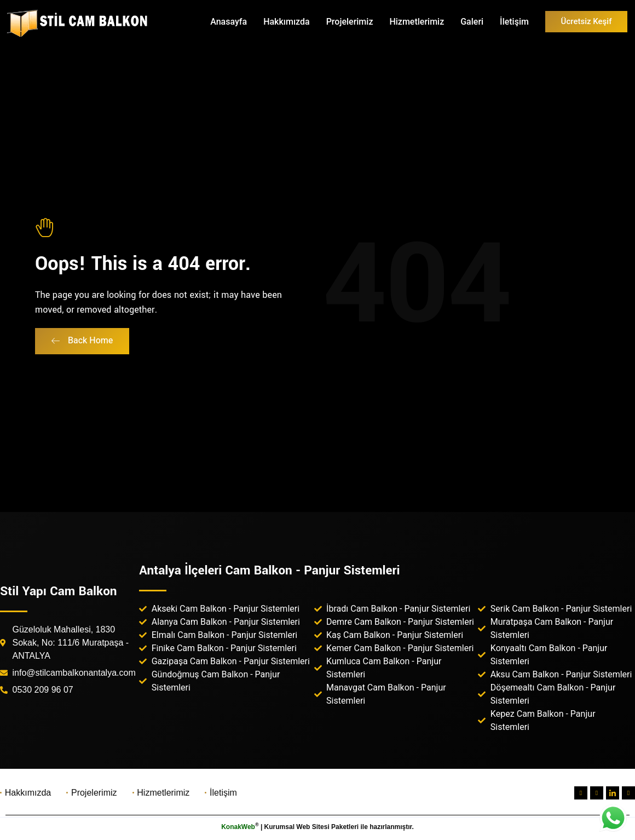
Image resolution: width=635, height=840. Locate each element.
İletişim (514, 22)
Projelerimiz (350, 22)
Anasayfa (229, 22)
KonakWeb (238, 827)
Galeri (472, 22)
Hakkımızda (287, 22)
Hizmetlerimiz (417, 22)
